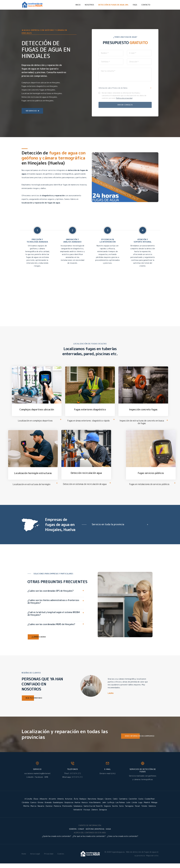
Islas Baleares (95, 807)
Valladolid (78, 814)
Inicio (78, 5)
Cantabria (123, 803)
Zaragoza (103, 814)
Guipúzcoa (69, 807)
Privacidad (49, 858)
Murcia (33, 811)
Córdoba (25, 807)
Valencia (152, 811)
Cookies (61, 858)
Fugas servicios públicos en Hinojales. (38, 101)
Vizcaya (87, 814)
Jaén (104, 807)
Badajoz (83, 803)
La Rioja (111, 807)
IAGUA (108, 834)
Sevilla (115, 811)
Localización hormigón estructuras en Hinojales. (42, 93)
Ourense (49, 811)
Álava (36, 803)
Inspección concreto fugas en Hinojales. (39, 90)
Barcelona (92, 803)
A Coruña (28, 803)
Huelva (77, 807)
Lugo (140, 807)
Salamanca (78, 811)
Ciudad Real (150, 803)
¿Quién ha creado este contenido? (57, 841)
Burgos (100, 803)
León (128, 807)
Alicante (52, 803)
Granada (48, 807)
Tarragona (129, 811)
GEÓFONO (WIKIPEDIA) (95, 834)
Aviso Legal (35, 858)
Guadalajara (58, 807)
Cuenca (33, 807)
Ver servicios (32, 111)
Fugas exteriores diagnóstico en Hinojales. (40, 86)
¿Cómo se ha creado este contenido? (123, 841)
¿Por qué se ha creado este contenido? (89, 841)
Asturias (69, 803)
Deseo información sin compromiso (138, 741)
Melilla (26, 811)
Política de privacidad (124, 98)
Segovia (107, 811)
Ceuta (141, 803)
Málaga (154, 807)
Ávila (76, 803)
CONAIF (81, 834)
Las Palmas (120, 807)
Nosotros (89, 5)
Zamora (94, 814)
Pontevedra (67, 811)
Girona (40, 807)
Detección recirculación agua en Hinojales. (40, 97)
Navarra (41, 811)
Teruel (137, 811)
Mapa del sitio (152, 860)
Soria (121, 811)
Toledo (144, 811)
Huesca (85, 807)
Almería (60, 803)
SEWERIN (73, 834)
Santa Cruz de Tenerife (93, 811)
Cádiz (115, 803)
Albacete (43, 803)
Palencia (57, 811)
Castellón (133, 803)
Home (24, 858)
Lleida (134, 807)
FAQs (135, 5)
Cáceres (108, 803)
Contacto (146, 5)
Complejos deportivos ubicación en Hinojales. (41, 83)
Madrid (147, 807)
